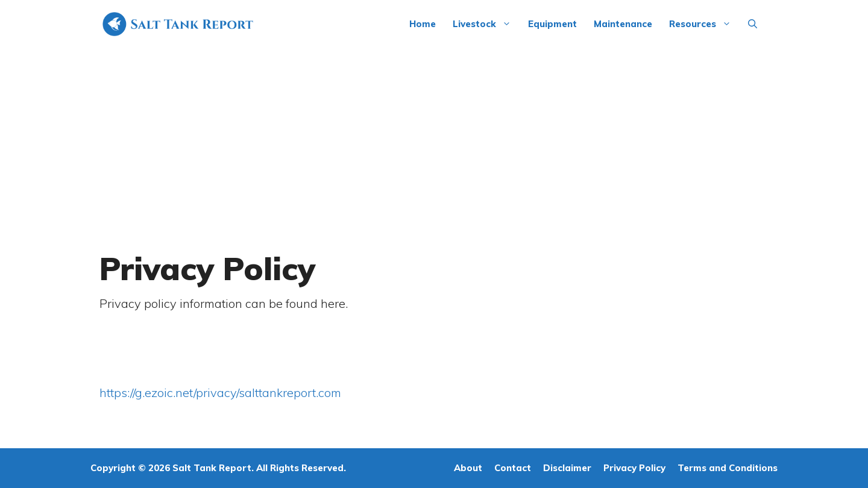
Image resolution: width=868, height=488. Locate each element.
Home (423, 24)
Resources (704, 24)
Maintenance (623, 24)
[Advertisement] (434, 139)
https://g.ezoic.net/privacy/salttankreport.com (220, 393)
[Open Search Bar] (753, 24)
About (468, 468)
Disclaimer (567, 468)
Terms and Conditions (728, 468)
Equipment (552, 24)
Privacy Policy (634, 468)
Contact (513, 468)
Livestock (486, 24)
